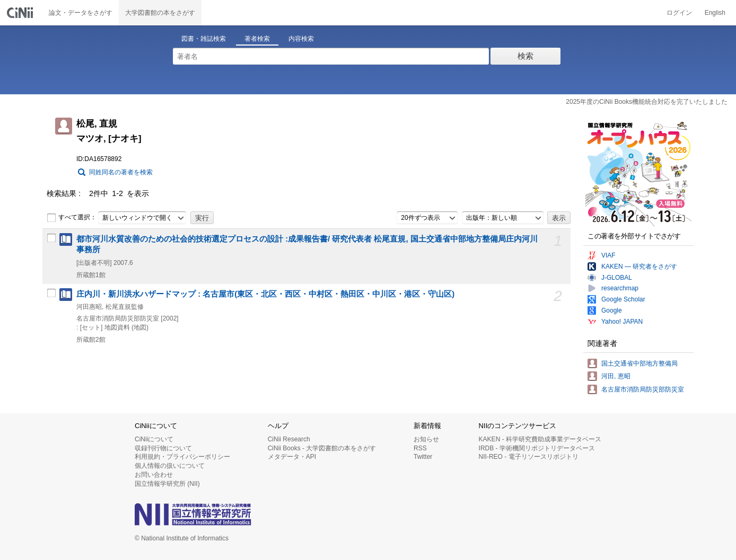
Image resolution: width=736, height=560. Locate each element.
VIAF (608, 255)
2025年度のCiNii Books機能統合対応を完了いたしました (647, 102)
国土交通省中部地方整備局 (639, 363)
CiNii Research (289, 439)
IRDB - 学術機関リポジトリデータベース (537, 448)
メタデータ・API (292, 457)
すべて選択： (72, 218)
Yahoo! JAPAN (622, 322)
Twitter (423, 457)
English (715, 13)
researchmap (620, 288)
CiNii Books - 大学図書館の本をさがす (322, 448)
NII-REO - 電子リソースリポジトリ (529, 457)
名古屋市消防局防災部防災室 (643, 389)
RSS (420, 448)
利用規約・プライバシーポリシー (182, 457)
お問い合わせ (154, 475)
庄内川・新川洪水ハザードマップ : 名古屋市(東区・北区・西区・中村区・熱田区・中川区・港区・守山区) (265, 294)
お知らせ (426, 439)
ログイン (679, 13)
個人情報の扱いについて (170, 466)
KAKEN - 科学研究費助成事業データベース (540, 439)
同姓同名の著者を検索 (121, 172)
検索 (525, 56)
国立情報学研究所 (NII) (167, 484)
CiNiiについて (154, 439)
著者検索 (257, 39)
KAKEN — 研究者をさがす (639, 266)
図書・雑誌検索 (204, 39)
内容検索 (301, 39)
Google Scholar (623, 299)
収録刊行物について (163, 448)
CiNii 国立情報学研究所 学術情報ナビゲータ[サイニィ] (21, 13)
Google (612, 310)
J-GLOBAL (617, 278)
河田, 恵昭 (616, 376)
